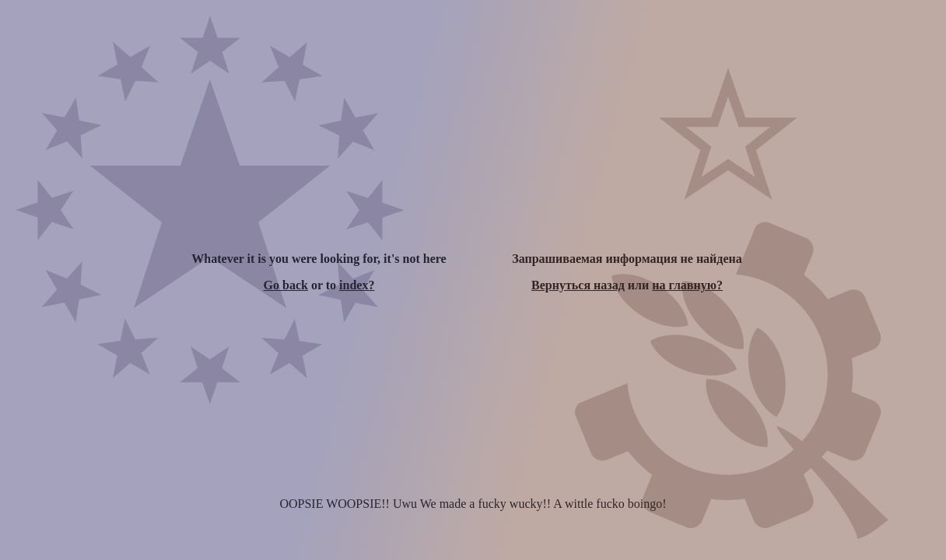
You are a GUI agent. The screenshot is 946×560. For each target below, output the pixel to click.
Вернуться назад (578, 285)
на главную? (687, 285)
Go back (286, 285)
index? (357, 285)
